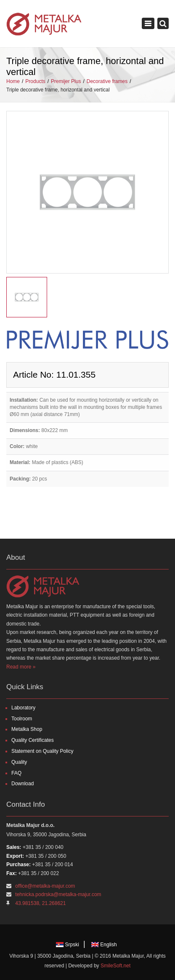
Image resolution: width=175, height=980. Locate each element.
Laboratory (23, 708)
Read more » (21, 667)
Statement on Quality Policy (42, 751)
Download (23, 784)
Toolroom (22, 719)
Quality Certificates (33, 740)
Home (13, 81)
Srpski (68, 945)
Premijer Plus (66, 81)
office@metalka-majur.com (45, 886)
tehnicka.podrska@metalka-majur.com (58, 894)
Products (35, 81)
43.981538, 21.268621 (40, 903)
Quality (19, 762)
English (104, 945)
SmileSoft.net (115, 966)
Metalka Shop (27, 729)
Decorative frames (107, 81)
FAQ (16, 773)
